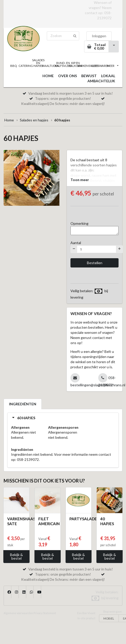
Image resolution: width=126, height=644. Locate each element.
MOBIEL (109, 618)
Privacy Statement (45, 613)
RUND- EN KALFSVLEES (63, 64)
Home (9, 120)
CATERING (26, 66)
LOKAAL (108, 76)
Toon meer (80, 180)
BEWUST (89, 76)
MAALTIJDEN (51, 66)
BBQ (13, 66)
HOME (48, 76)
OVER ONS (67, 76)
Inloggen (99, 36)
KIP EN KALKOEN (75, 64)
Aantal (76, 243)
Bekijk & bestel (16, 556)
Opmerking (79, 223)
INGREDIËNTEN (23, 404)
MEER (113, 66)
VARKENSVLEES (88, 66)
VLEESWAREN (100, 66)
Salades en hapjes (34, 120)
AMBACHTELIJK (101, 81)
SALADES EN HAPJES (38, 63)
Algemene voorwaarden (18, 613)
